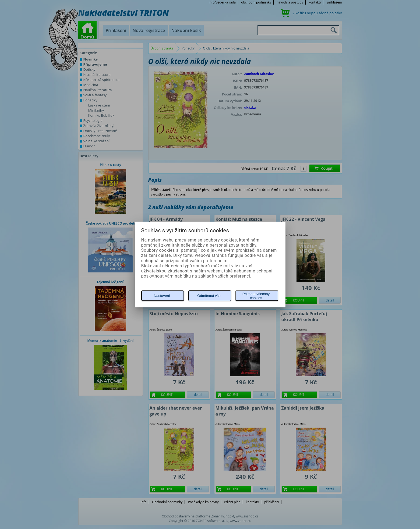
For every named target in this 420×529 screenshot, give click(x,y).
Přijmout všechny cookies (256, 296)
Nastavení (162, 296)
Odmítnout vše (209, 296)
